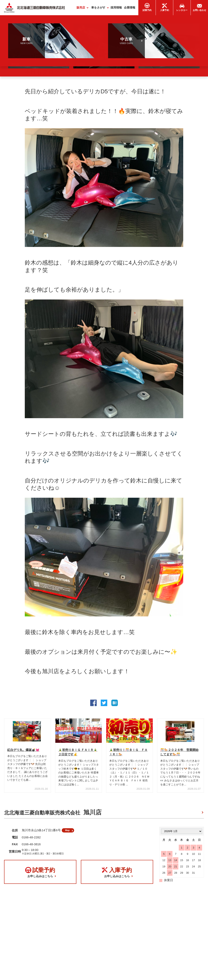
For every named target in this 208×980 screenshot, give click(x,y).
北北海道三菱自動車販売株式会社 (53, 814)
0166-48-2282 (31, 840)
